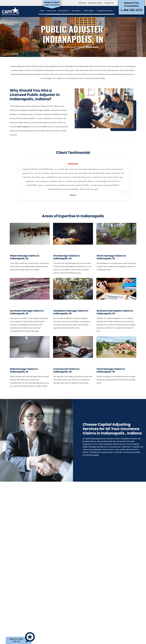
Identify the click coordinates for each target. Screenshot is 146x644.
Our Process (51, 11)
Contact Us (109, 3)
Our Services (63, 11)
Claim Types (88, 11)
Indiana (81, 47)
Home (42, 11)
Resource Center (95, 3)
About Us (82, 3)
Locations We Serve (104, 11)
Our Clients (76, 11)
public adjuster (23, 127)
